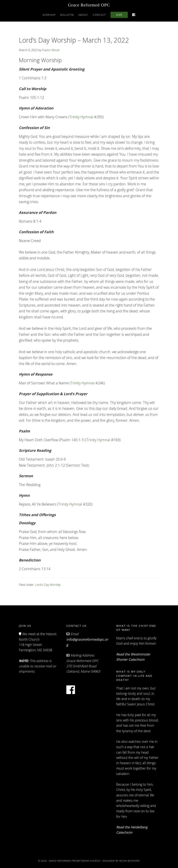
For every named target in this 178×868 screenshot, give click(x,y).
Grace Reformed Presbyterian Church (75, 861)
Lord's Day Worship (48, 585)
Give (119, 15)
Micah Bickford (130, 861)
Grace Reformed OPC (89, 5)
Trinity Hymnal (81, 117)
